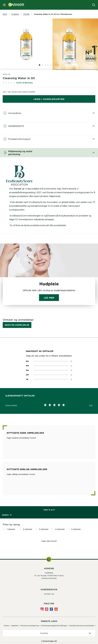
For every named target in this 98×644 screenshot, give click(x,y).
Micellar (6, 74)
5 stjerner (76, 529)
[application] (49, 633)
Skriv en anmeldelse (17, 325)
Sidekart (15, 626)
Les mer (49, 298)
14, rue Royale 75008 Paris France (49, 576)
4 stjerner (60, 529)
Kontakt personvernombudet (82, 626)
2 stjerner (28, 529)
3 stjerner (44, 529)
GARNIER (49, 573)
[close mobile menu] (4, 5)
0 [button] (49, 361)
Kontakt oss (49, 594)
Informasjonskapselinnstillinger (54, 626)
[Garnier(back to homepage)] (15, 5)
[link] (49, 83)
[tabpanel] (49, 116)
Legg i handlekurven (49, 99)
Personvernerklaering (30, 626)
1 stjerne (11, 529)
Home (6, 626)
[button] (7, 515)
